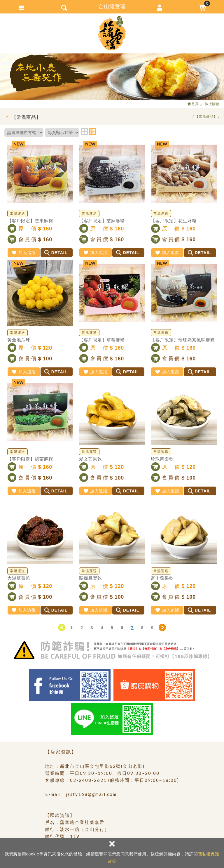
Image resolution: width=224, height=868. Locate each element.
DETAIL (56, 253)
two (84, 131)
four (93, 131)
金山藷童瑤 (112, 33)
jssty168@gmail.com (91, 794)
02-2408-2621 (88, 780)
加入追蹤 (23, 253)
